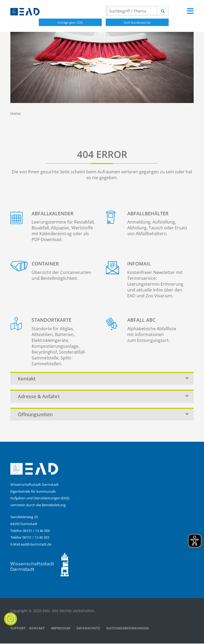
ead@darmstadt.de (36, 544)
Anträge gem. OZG (70, 22)
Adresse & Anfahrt (103, 397)
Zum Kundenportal (137, 22)
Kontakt (103, 379)
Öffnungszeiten (103, 415)
